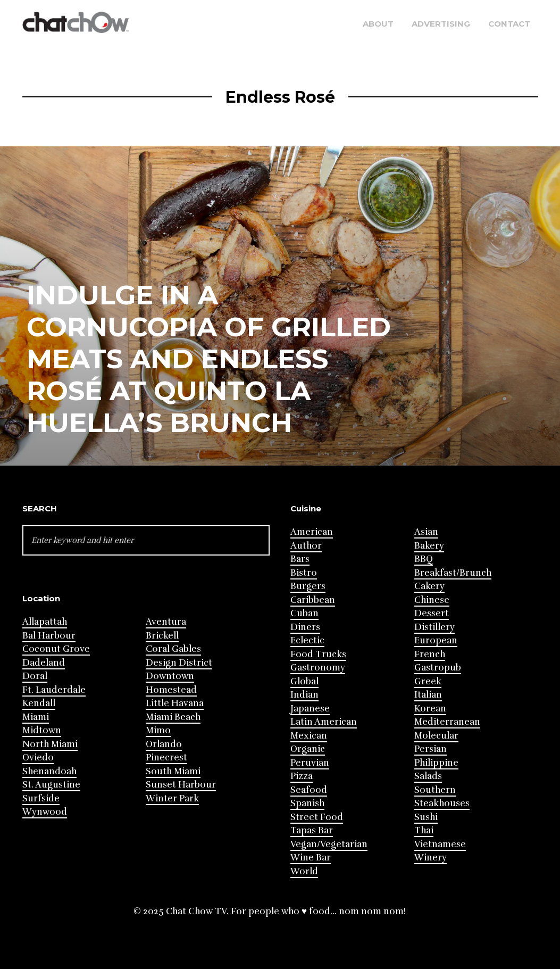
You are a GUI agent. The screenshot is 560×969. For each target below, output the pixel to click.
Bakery (429, 546)
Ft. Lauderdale (54, 690)
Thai (424, 830)
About (378, 24)
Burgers (308, 586)
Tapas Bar (312, 830)
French (430, 654)
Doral (35, 676)
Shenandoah (49, 771)
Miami (36, 717)
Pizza (302, 776)
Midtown (42, 730)
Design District (179, 663)
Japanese (310, 709)
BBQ (424, 559)
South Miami (173, 771)
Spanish (307, 803)
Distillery (434, 627)
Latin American (324, 722)
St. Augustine (51, 785)
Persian (431, 749)
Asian (426, 532)
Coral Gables (173, 649)
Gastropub (438, 668)
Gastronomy (318, 668)
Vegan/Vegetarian (329, 844)
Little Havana (175, 703)
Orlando (164, 744)
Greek (428, 681)
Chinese (432, 600)
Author (306, 546)
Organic (308, 749)
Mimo (158, 730)
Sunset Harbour (181, 785)
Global (304, 681)
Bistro (304, 573)
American (312, 532)
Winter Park (172, 798)
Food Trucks (318, 654)
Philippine (436, 763)
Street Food (317, 817)
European (436, 640)
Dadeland (44, 663)
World (304, 871)
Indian (304, 695)
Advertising (441, 24)
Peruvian (310, 763)
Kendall (39, 703)
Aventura (166, 622)
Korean (430, 709)
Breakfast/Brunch (453, 573)
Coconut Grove (56, 649)
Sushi (426, 817)
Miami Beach (173, 717)
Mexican (309, 736)
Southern (435, 790)
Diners (305, 627)
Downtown (170, 676)
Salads (428, 776)
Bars (300, 559)
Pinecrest (166, 757)
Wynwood (45, 812)
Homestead (171, 690)
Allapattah (45, 622)
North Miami (50, 744)
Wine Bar (311, 858)
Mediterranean (447, 722)
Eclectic (307, 640)
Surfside (41, 798)
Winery (431, 858)
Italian (428, 695)
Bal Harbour (49, 636)
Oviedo (38, 757)
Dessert (432, 613)
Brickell (162, 636)
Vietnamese (440, 844)
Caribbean (313, 600)
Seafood (309, 790)
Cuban (304, 613)
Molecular (436, 736)
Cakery (429, 586)
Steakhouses (442, 803)
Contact (509, 24)
